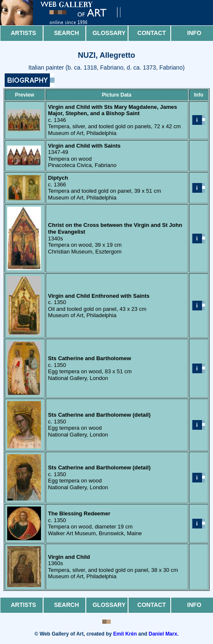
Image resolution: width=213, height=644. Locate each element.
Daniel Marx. (164, 634)
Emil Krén (125, 634)
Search (67, 33)
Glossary (109, 33)
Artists (23, 33)
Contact (152, 33)
